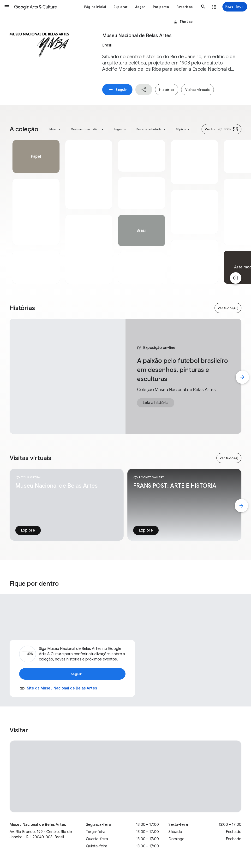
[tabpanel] (36, 212)
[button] (7, 7)
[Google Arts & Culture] (36, 7)
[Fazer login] (235, 7)
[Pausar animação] (236, 278)
